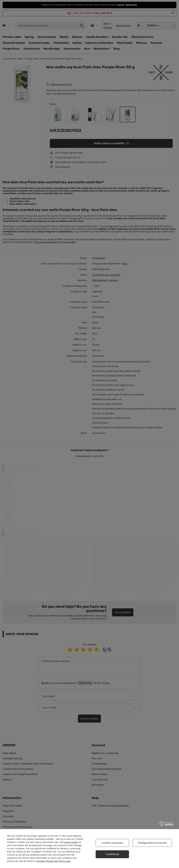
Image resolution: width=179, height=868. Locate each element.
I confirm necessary (112, 843)
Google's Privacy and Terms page (53, 861)
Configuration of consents (152, 843)
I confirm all (112, 854)
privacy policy (71, 842)
